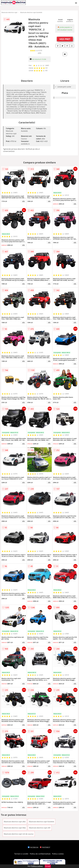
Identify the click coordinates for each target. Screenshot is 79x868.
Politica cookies (58, 854)
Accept (48, 866)
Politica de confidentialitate (40, 854)
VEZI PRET (65, 39)
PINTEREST (45, 847)
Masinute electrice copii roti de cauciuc (19, 834)
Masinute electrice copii (9, 12)
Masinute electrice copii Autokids (31, 12)
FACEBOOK (33, 847)
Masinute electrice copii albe (15, 822)
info (23, 201)
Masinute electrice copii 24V (40, 828)
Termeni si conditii (21, 854)
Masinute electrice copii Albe (15, 828)
